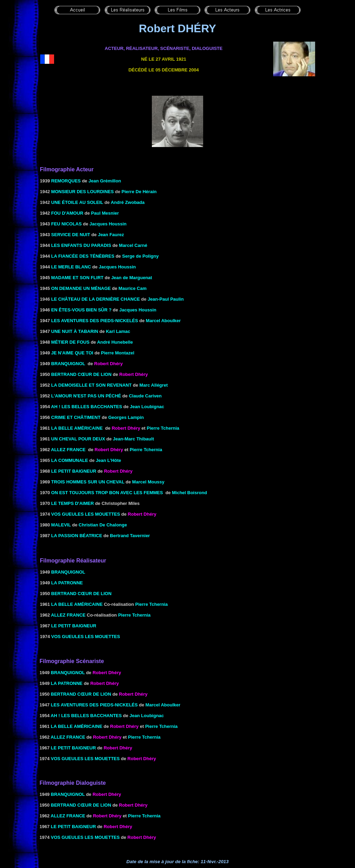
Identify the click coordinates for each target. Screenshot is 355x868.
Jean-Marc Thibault (133, 439)
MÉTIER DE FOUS (71, 342)
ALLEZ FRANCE (68, 450)
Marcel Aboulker (163, 321)
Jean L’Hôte (108, 460)
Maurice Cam (133, 288)
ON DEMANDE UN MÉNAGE (81, 288)
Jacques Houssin (108, 224)
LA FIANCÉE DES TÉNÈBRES (83, 256)
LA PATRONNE (67, 583)
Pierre (163, 428)
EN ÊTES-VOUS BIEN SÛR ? (81, 310)
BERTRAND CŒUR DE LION (81, 374)
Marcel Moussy (148, 482)
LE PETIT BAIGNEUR (74, 471)
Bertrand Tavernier (130, 536)
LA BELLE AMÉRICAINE (77, 428)
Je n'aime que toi (72, 353)
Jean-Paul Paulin (166, 299)
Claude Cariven (145, 396)
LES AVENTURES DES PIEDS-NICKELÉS (95, 321)
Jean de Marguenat (132, 278)
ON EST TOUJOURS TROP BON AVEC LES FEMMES (107, 493)
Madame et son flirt (77, 278)
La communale (70, 460)
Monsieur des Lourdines (83, 192)
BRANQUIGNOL (68, 364)
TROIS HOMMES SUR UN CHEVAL (88, 482)
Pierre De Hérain (139, 192)
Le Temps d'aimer (73, 503)
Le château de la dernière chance (96, 299)
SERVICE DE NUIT (71, 235)
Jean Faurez (111, 235)
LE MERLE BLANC (71, 267)
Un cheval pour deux (78, 439)
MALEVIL (61, 525)
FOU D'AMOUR (67, 213)
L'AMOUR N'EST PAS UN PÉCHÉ (86, 396)
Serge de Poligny (140, 256)
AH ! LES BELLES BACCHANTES (86, 407)
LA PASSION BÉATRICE (77, 536)
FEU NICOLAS (67, 224)
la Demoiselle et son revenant (92, 385)
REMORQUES (66, 181)
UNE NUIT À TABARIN (75, 331)
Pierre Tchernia (151, 604)
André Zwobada (128, 202)
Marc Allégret (154, 385)
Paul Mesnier (105, 213)
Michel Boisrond (189, 493)
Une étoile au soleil (77, 202)
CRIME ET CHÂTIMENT (76, 417)
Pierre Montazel (118, 353)
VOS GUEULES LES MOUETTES (86, 514)
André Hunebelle (115, 342)
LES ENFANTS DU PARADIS (81, 245)
